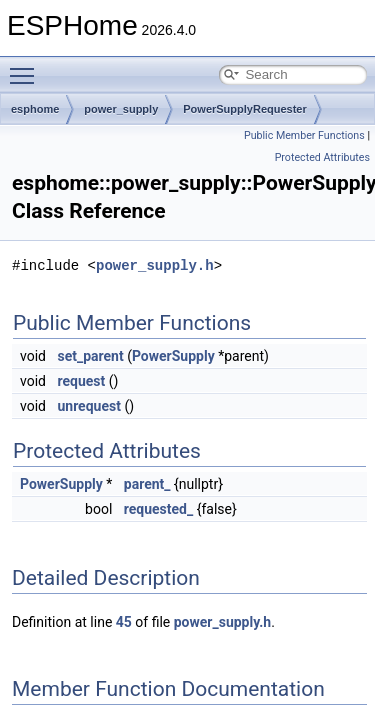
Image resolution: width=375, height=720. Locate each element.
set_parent (90, 356)
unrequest (88, 406)
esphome (35, 109)
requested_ (158, 509)
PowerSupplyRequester (244, 109)
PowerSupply (173, 356)
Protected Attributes (322, 157)
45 (124, 622)
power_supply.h (155, 265)
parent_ (147, 484)
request (81, 381)
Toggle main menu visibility (27, 67)
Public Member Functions (304, 135)
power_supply (121, 109)
